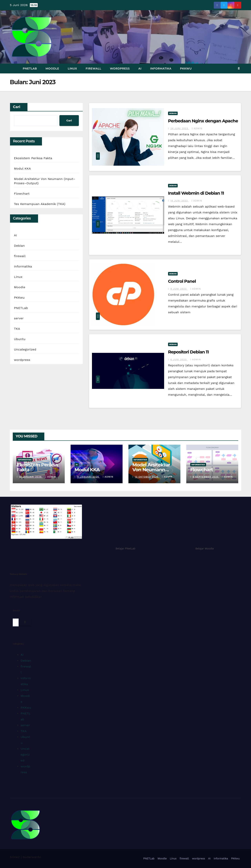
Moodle (52, 69)
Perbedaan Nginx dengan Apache (203, 121)
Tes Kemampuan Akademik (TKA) (40, 204)
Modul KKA (22, 168)
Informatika (161, 69)
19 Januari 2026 (31, 477)
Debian (19, 246)
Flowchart (22, 194)
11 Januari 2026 (88, 477)
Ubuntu (20, 339)
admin (197, 128)
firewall (94, 69)
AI (140, 69)
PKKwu (186, 69)
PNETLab (30, 69)
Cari (17, 107)
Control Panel (182, 281)
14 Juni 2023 (180, 201)
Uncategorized (25, 349)
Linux (72, 69)
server (19, 318)
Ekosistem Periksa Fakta (33, 158)
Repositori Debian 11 (188, 352)
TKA (17, 329)
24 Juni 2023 (180, 128)
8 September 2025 (206, 477)
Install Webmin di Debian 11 (196, 193)
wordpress (120, 69)
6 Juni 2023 (179, 359)
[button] (239, 68)
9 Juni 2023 (179, 289)
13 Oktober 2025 (147, 477)
